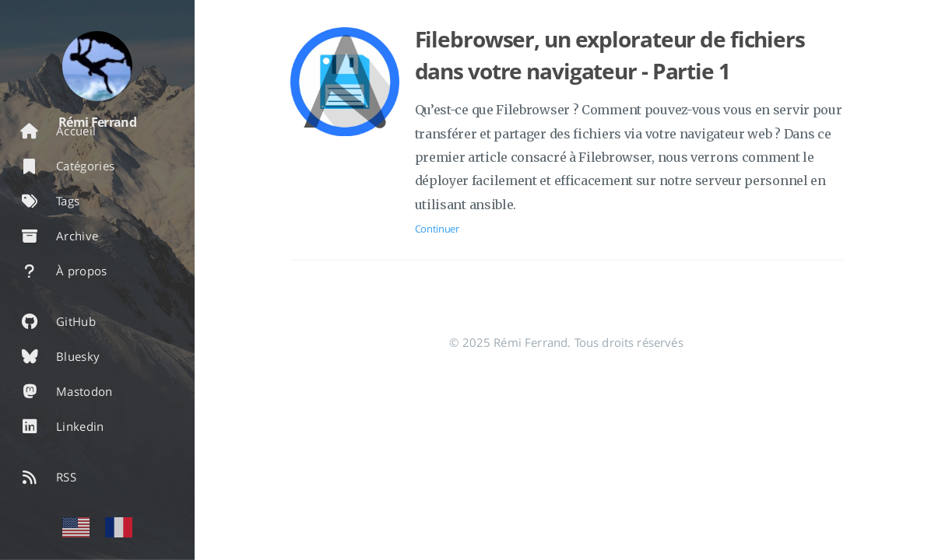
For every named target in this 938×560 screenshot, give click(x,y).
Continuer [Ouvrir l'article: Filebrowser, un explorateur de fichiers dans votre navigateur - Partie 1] (437, 229)
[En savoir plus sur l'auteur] (97, 66)
